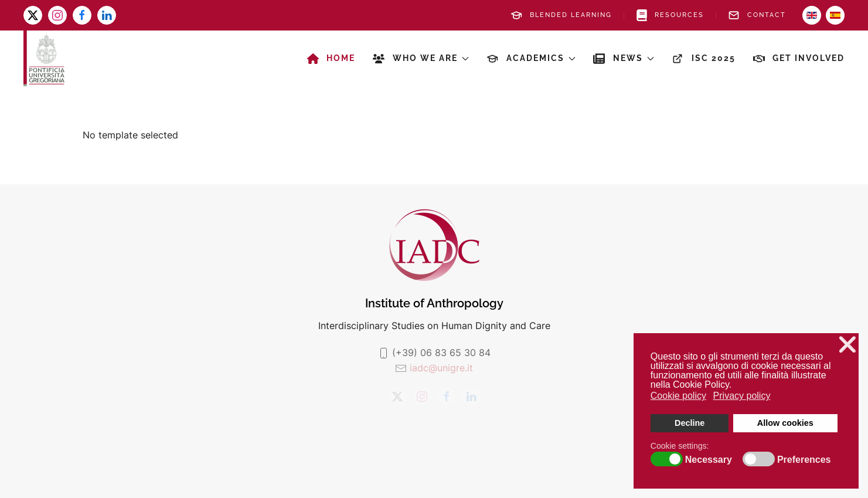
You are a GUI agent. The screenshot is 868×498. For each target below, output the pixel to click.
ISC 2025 (704, 59)
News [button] (624, 59)
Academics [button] (531, 59)
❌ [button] (847, 345)
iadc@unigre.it (441, 368)
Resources (670, 15)
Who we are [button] (421, 59)
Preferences (804, 460)
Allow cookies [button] (785, 423)
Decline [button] (690, 423)
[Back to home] (44, 58)
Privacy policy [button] (742, 396)
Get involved (799, 59)
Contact (757, 15)
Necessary (709, 460)
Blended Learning (561, 15)
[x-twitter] (33, 15)
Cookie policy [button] (678, 396)
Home (331, 59)
